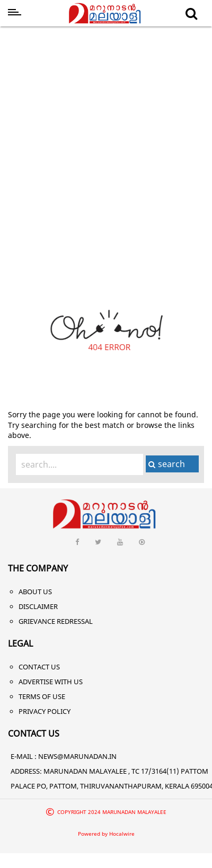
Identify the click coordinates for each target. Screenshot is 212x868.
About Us (35, 592)
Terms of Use (42, 696)
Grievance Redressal (56, 621)
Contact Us (39, 667)
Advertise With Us (51, 682)
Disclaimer (38, 606)
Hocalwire (122, 834)
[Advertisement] (99, 135)
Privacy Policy (45, 711)
